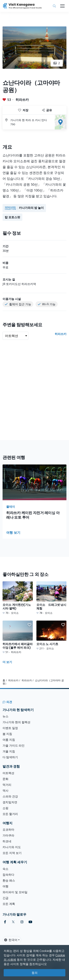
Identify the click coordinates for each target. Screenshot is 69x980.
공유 (47, 110)
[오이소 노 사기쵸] (52, 635)
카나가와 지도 (12, 847)
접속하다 (8, 875)
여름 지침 (9, 740)
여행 (5, 886)
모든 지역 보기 (12, 853)
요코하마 (8, 830)
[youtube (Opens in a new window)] (30, 922)
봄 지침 (7, 734)
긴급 (5, 898)
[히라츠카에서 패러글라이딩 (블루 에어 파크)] (18, 637)
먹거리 (7, 785)
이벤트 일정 (10, 728)
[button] (29, 586)
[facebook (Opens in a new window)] (5, 922)
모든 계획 (9, 904)
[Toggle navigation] (62, 6)
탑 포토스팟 (12, 217)
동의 (35, 973)
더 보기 (7, 662)
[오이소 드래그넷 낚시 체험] (52, 598)
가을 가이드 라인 (14, 745)
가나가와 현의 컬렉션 (16, 722)
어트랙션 (8, 773)
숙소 (5, 869)
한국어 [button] (11, 940)
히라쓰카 (22, 100)
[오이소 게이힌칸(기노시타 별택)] (18, 598)
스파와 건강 (10, 796)
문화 (5, 779)
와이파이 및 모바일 (15, 892)
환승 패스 (9, 880)
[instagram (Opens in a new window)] (22, 922)
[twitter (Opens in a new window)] (13, 922)
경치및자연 (10, 802)
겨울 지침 (9, 751)
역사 (5, 791)
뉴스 (5, 716)
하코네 (7, 841)
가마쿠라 (8, 835)
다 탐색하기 (10, 757)
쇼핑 (5, 808)
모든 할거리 (10, 814)
